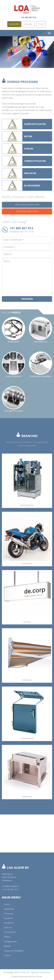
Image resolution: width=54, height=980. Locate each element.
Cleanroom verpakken (14, 951)
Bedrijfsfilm (14, 24)
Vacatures (8, 918)
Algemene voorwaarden (41, 972)
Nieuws (7, 946)
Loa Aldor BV (24, 972)
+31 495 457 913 (28, 17)
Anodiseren (9, 923)
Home (7, 904)
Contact (7, 955)
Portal (41, 24)
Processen (9, 914)
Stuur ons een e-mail (27, 211)
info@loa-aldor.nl (10, 886)
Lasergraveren (10, 941)
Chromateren (10, 932)
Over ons (8, 928)
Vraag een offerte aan (27, 205)
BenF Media (37, 977)
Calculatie (28, 24)
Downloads (9, 909)
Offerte (7, 937)
